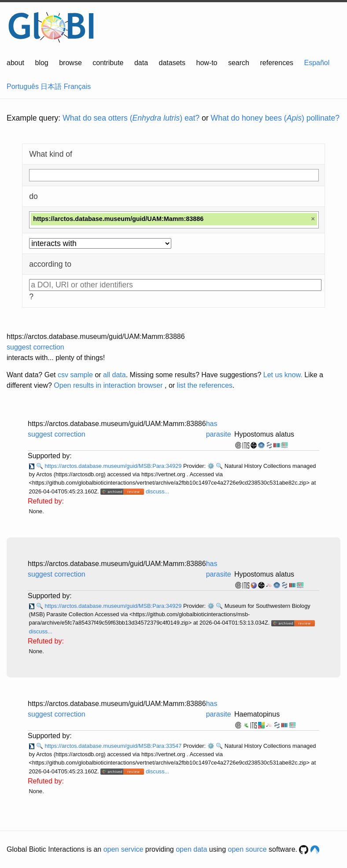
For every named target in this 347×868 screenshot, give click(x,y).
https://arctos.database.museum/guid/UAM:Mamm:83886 (96, 337)
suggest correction (35, 347)
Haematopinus (257, 714)
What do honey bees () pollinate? (275, 118)
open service (124, 849)
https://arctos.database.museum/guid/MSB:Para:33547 (114, 746)
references (277, 63)
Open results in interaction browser (108, 385)
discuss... (157, 491)
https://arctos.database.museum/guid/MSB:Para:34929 (114, 466)
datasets (172, 63)
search (239, 63)
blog (42, 63)
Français (77, 86)
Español (317, 63)
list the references (205, 385)
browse (70, 63)
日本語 (51, 86)
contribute (108, 63)
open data (191, 849)
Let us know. (283, 375)
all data (114, 375)
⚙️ (211, 466)
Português (23, 86)
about (15, 63)
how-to (207, 63)
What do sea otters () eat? (131, 118)
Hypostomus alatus (264, 434)
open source (247, 849)
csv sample (75, 375)
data (141, 63)
